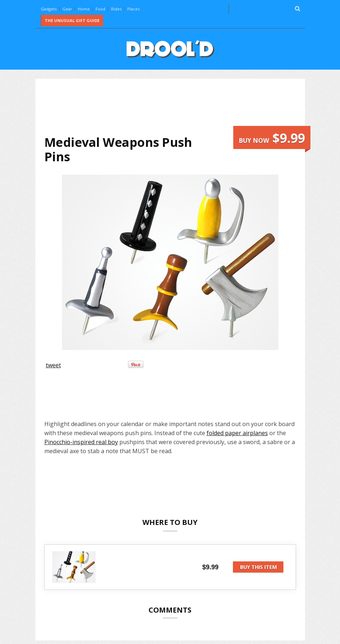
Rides (116, 9)
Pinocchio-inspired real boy (81, 442)
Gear (67, 9)
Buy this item (259, 567)
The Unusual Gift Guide (72, 20)
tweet (53, 365)
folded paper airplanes (237, 433)
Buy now (272, 138)
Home (84, 9)
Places (133, 9)
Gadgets (49, 9)
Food (100, 9)
